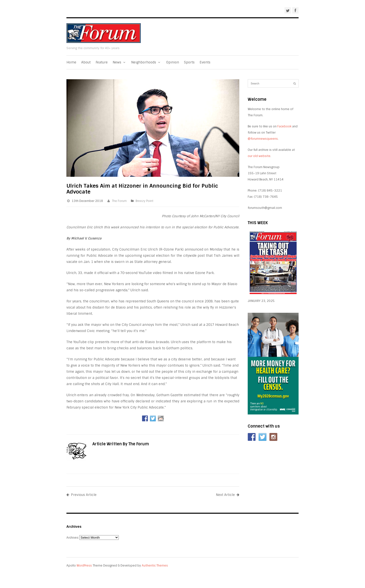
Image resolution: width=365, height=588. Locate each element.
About (86, 62)
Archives (72, 538)
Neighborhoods (146, 62)
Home (71, 62)
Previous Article (81, 495)
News (119, 62)
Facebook (284, 126)
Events (205, 62)
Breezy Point (144, 201)
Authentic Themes (155, 566)
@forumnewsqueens (263, 139)
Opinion (173, 62)
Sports (189, 62)
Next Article (228, 495)
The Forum (119, 201)
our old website (259, 156)
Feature (102, 62)
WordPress (84, 566)
